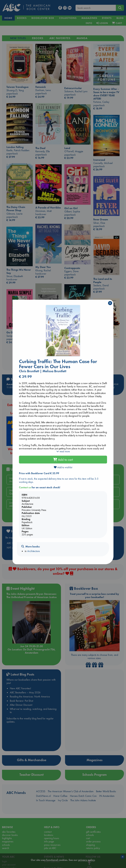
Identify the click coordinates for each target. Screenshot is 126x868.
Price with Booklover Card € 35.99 (39, 473)
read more (63, 451)
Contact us (25, 487)
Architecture (34, 551)
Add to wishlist (63, 467)
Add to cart (63, 460)
